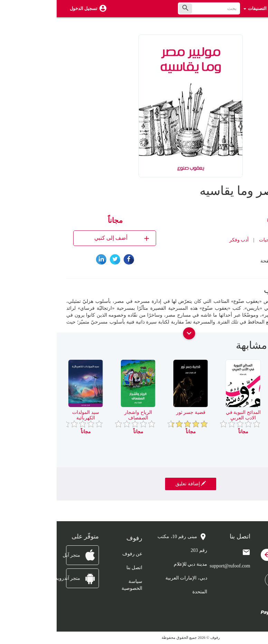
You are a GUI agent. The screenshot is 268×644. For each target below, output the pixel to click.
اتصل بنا (78, 568)
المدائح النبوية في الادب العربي (187, 415)
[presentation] (253, 348)
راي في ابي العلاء (239, 412)
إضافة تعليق (134, 484)
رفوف (231, 250)
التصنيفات (198, 8)
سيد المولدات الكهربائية (29, 415)
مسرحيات (212, 240)
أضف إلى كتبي (66, 238)
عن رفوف (76, 554)
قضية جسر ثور (134, 412)
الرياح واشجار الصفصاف (82, 415)
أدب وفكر (183, 240)
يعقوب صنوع (223, 219)
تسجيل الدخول (27, 8)
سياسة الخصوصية (75, 585)
